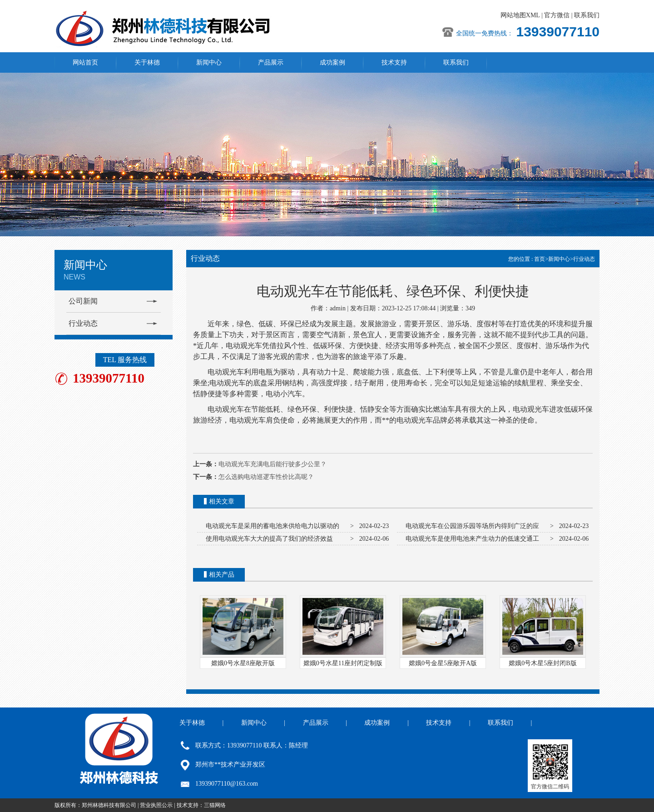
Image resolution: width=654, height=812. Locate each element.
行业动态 (83, 323)
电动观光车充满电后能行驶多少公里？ (272, 464)
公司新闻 (83, 301)
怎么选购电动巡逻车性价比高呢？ (266, 477)
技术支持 (394, 62)
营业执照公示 (156, 805)
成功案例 (332, 62)
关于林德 (147, 62)
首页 (540, 259)
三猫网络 (215, 805)
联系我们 (587, 15)
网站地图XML (520, 15)
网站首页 (85, 62)
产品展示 (271, 62)
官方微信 (557, 15)
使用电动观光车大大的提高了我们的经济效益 (268, 539)
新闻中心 (209, 62)
